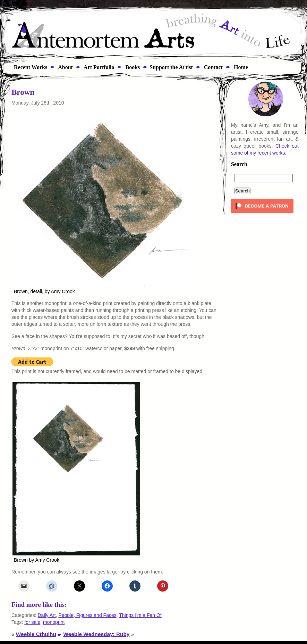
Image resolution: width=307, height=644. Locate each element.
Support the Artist (171, 67)
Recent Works (28, 67)
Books (132, 67)
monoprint (54, 622)
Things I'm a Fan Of (140, 615)
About (65, 67)
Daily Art (46, 615)
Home (240, 67)
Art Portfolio (99, 67)
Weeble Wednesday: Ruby (96, 634)
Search (239, 164)
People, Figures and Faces (87, 615)
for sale (32, 622)
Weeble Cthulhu (36, 634)
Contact (213, 67)
